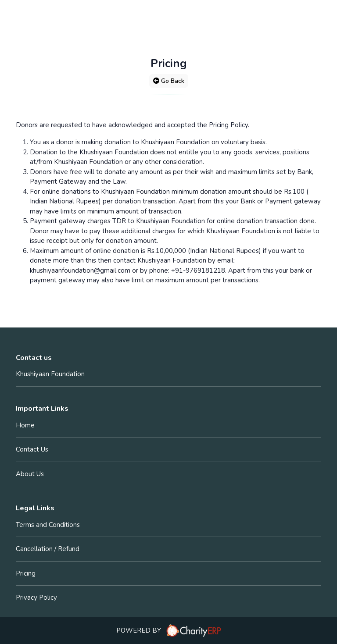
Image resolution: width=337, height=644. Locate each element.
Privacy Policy (36, 598)
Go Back (169, 81)
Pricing (26, 573)
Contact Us (32, 449)
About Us (30, 474)
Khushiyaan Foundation (50, 374)
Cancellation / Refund (48, 549)
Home (25, 425)
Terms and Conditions (48, 525)
